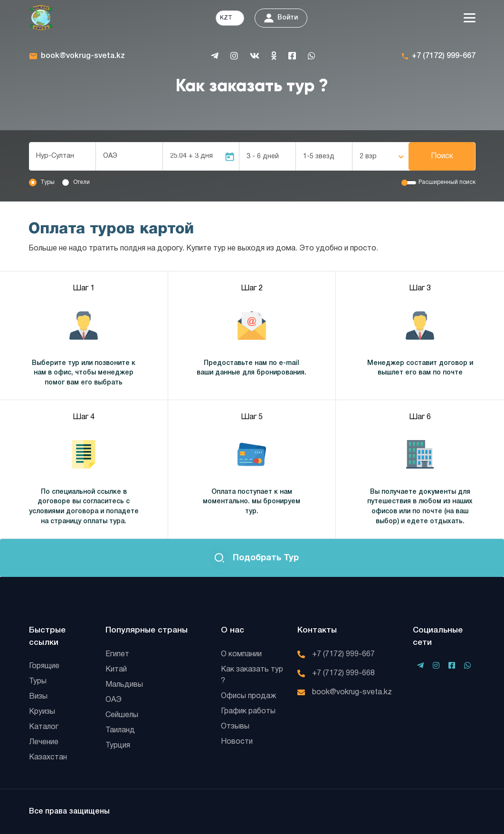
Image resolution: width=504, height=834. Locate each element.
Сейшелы (122, 715)
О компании (241, 654)
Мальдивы (124, 685)
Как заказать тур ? (252, 675)
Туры (48, 182)
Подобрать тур (252, 558)
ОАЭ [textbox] (110, 156)
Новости (237, 742)
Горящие (44, 666)
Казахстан (48, 757)
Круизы (42, 712)
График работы (248, 711)
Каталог (44, 727)
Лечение (44, 742)
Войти (281, 18)
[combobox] (62, 156)
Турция (118, 746)
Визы (38, 697)
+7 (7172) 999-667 (444, 56)
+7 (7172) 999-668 (343, 673)
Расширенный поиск (447, 182)
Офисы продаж (249, 696)
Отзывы (235, 727)
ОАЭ (114, 700)
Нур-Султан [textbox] (55, 156)
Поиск (442, 156)
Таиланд (120, 730)
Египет (117, 654)
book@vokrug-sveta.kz (83, 56)
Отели (81, 182)
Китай (116, 670)
